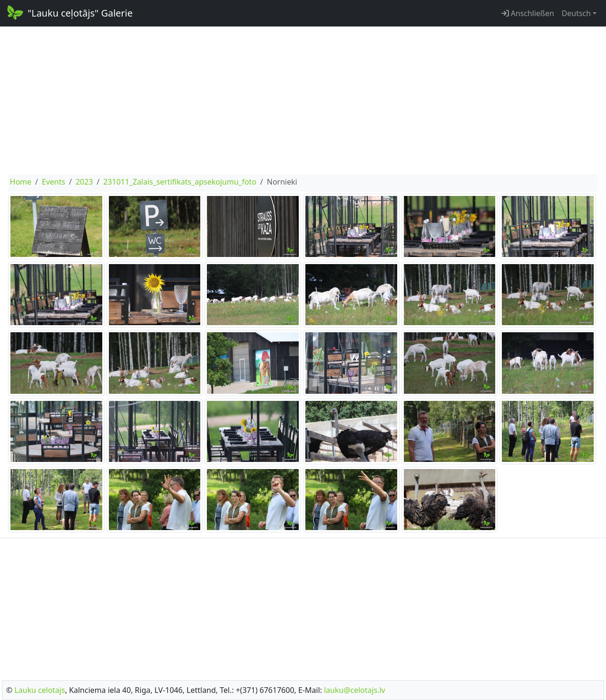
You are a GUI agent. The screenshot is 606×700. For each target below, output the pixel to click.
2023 (85, 182)
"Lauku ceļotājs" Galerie (69, 12)
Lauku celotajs (40, 690)
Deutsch (576, 13)
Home (21, 182)
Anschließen (528, 13)
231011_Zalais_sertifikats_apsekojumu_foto (180, 182)
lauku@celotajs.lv (354, 690)
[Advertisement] (303, 100)
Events (53, 182)
